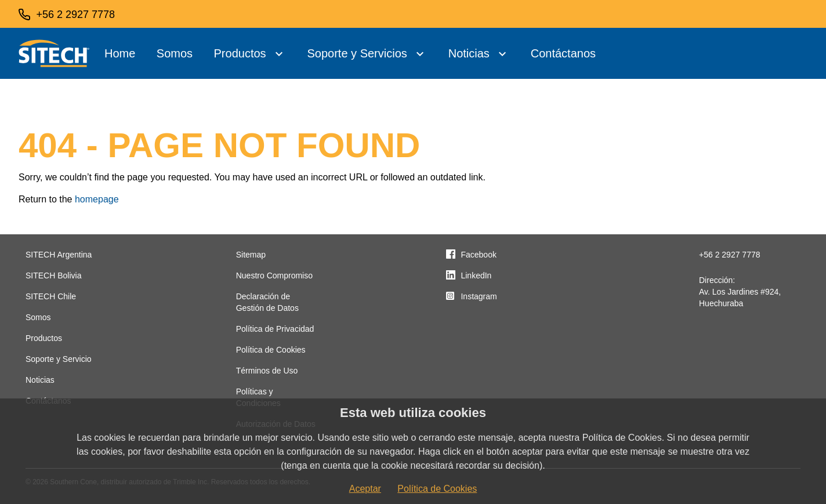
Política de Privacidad (275, 329)
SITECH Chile (51, 296)
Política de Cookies (271, 350)
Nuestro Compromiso (274, 275)
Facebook (478, 255)
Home (120, 53)
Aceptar (365, 489)
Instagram (479, 296)
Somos (175, 53)
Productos (240, 53)
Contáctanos (563, 53)
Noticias (469, 53)
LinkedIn (476, 275)
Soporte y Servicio (59, 359)
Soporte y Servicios (357, 53)
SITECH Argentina (59, 255)
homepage (97, 199)
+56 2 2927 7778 (730, 255)
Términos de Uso (267, 371)
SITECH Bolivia (53, 275)
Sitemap (251, 255)
